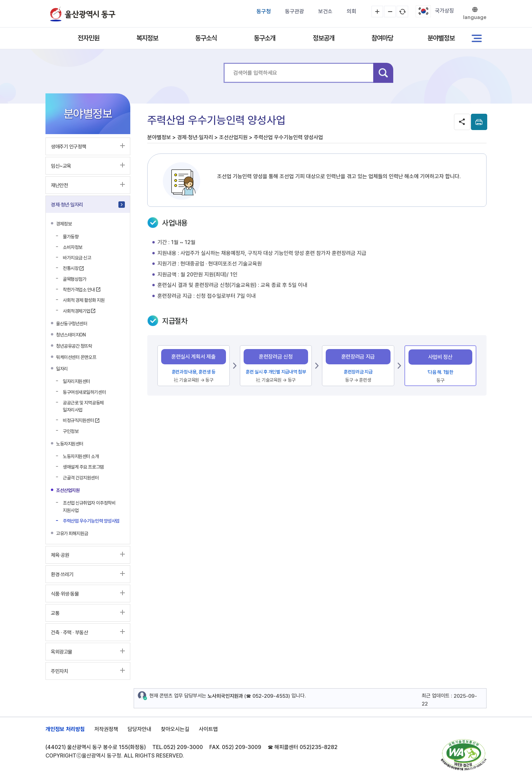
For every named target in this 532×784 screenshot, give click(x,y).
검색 (383, 73)
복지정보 (147, 38)
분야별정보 (441, 38)
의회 (351, 11)
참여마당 (382, 38)
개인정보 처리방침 (65, 729)
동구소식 (206, 38)
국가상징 (444, 11)
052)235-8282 (319, 747)
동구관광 (294, 11)
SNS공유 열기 (462, 122)
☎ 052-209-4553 (267, 696)
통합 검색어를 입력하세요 (224, 63)
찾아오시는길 (175, 729)
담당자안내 (139, 729)
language (475, 17)
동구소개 (265, 38)
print (479, 122)
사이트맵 (208, 729)
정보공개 (324, 38)
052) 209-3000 (183, 747)
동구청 (264, 11)
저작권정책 (106, 729)
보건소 (325, 11)
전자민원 (89, 38)
